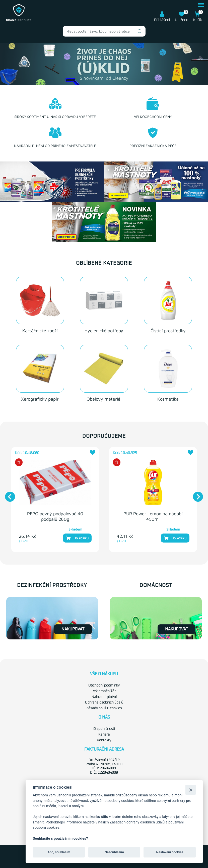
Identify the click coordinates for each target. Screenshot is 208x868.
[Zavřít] (191, 790)
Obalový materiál (104, 399)
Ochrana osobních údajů (104, 703)
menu (201, 5)
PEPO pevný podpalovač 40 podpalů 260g (55, 516)
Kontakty (104, 740)
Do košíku (77, 538)
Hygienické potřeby (104, 331)
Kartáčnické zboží (40, 331)
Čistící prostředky (168, 331)
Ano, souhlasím (59, 852)
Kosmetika (168, 399)
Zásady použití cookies (104, 708)
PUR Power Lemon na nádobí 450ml (153, 516)
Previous (8, 494)
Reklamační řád (104, 691)
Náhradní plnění (104, 697)
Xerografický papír (40, 399)
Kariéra (104, 735)
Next (195, 494)
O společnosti (104, 729)
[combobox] (104, 31)
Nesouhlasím (114, 852)
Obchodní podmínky (104, 685)
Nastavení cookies (170, 852)
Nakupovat (73, 629)
